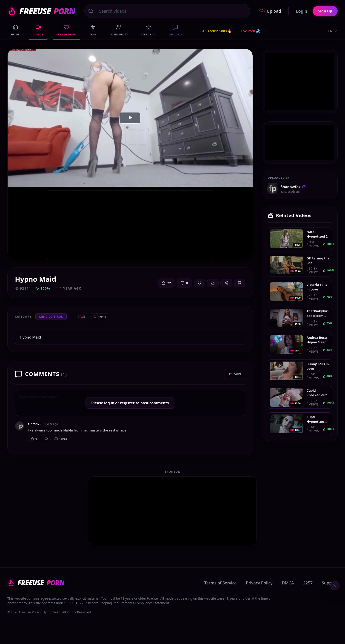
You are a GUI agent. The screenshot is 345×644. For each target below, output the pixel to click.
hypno (100, 317)
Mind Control (51, 317)
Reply (61, 439)
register (127, 403)
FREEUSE (41, 11)
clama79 (35, 424)
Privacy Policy (259, 583)
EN (333, 31)
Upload (270, 11)
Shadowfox (293, 187)
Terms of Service (221, 583)
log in (109, 403)
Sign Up (325, 11)
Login (302, 11)
